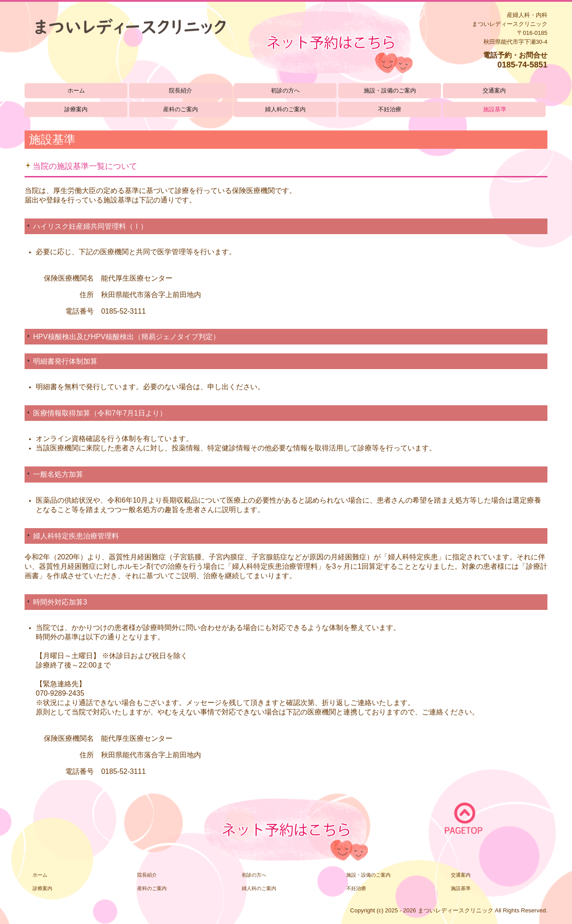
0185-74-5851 (522, 65)
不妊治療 (390, 109)
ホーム (76, 90)
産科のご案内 (181, 109)
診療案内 (76, 109)
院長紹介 (181, 90)
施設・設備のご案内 (390, 90)
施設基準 (495, 109)
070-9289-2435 (60, 693)
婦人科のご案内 (285, 109)
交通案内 (494, 90)
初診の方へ (285, 90)
